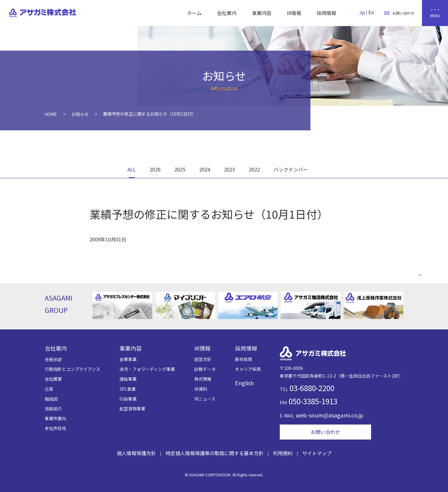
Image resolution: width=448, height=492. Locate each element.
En (371, 12)
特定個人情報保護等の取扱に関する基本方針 (215, 453)
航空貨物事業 (132, 409)
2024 (205, 169)
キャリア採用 (248, 369)
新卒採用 (244, 359)
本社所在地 (55, 428)
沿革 (49, 389)
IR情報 (294, 13)
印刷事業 (128, 399)
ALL (132, 169)
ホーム (194, 13)
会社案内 (227, 13)
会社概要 (53, 379)
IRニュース (205, 399)
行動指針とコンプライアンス (72, 369)
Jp (362, 12)
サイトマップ (317, 453)
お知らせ (80, 114)
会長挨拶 (53, 359)
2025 (180, 169)
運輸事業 (128, 379)
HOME (51, 114)
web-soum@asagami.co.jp (330, 415)
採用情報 (326, 13)
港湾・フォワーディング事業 (147, 369)
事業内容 (262, 13)
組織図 (51, 399)
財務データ (205, 369)
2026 (155, 169)
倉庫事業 (128, 359)
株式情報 (203, 379)
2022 (254, 169)
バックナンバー (291, 169)
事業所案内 (55, 418)
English (244, 383)
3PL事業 (128, 389)
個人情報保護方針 (136, 453)
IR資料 (201, 389)
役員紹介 (53, 409)
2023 (230, 169)
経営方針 (203, 359)
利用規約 (283, 453)
